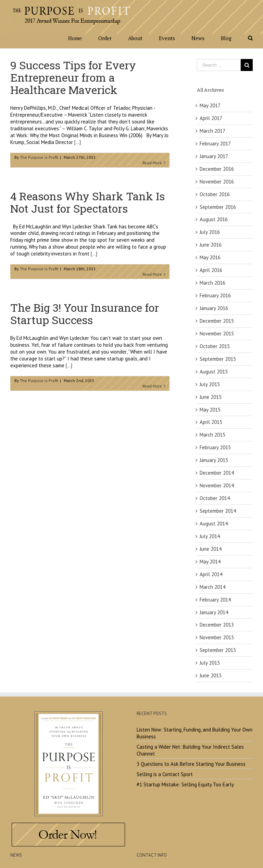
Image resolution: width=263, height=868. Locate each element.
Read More (152, 163)
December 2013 (217, 625)
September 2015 (218, 359)
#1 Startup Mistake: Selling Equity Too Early (185, 784)
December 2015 (217, 321)
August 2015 (214, 372)
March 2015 (212, 435)
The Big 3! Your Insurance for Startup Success (85, 314)
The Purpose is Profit (39, 157)
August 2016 (214, 219)
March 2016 (212, 283)
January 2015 (214, 460)
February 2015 (215, 447)
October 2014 (215, 498)
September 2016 (218, 207)
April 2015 (211, 422)
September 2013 (218, 650)
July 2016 (210, 232)
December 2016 (217, 169)
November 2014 (217, 485)
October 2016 (215, 194)
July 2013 (210, 663)
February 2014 (215, 600)
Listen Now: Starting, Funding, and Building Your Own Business (195, 733)
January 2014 (214, 612)
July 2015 (210, 384)
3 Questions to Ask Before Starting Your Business (191, 764)
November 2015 (217, 334)
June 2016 (211, 245)
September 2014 (218, 511)
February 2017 (215, 144)
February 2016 (215, 295)
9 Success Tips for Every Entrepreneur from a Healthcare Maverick (73, 77)
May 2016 (210, 257)
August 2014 (214, 524)
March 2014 (212, 587)
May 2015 (210, 410)
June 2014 (211, 549)
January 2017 (214, 156)
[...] (78, 142)
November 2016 (217, 182)
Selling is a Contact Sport (165, 774)
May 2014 (210, 562)
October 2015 (215, 346)
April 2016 (211, 270)
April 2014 (211, 574)
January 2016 (214, 308)
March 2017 (212, 131)
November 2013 (217, 637)
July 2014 (210, 536)
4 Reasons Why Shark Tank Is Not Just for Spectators (87, 202)
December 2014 (217, 473)
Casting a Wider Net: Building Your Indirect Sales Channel (190, 750)
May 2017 (210, 105)
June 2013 (211, 675)
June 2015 (211, 397)
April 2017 (211, 118)
